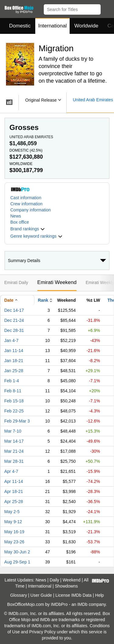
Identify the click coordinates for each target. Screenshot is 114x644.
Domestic (20, 26)
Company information (31, 210)
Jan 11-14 (14, 351)
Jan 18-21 (14, 361)
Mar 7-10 (13, 431)
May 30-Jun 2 (17, 552)
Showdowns (67, 586)
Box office (20, 222)
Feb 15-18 (14, 401)
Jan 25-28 (14, 371)
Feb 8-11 (13, 391)
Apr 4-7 (11, 471)
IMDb (82, 604)
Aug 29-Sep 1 (17, 562)
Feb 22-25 (14, 411)
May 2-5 (12, 512)
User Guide (41, 595)
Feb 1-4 (12, 381)
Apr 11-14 (14, 481)
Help (100, 595)
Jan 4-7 (11, 340)
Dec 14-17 (14, 310)
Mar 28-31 (14, 461)
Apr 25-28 (14, 502)
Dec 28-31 (14, 330)
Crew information (26, 204)
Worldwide (86, 26)
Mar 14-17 (14, 441)
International (53, 26)
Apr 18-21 (14, 491)
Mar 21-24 (14, 451)
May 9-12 (13, 522)
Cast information (26, 198)
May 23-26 (14, 542)
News (16, 216)
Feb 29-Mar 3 (17, 421)
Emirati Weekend (57, 282)
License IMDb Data (73, 595)
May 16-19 (14, 532)
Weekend (72, 580)
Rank (43, 300)
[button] (107, 8)
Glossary (18, 595)
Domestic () (26, 150)
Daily (54, 580)
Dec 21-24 (14, 320)
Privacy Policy (42, 632)
